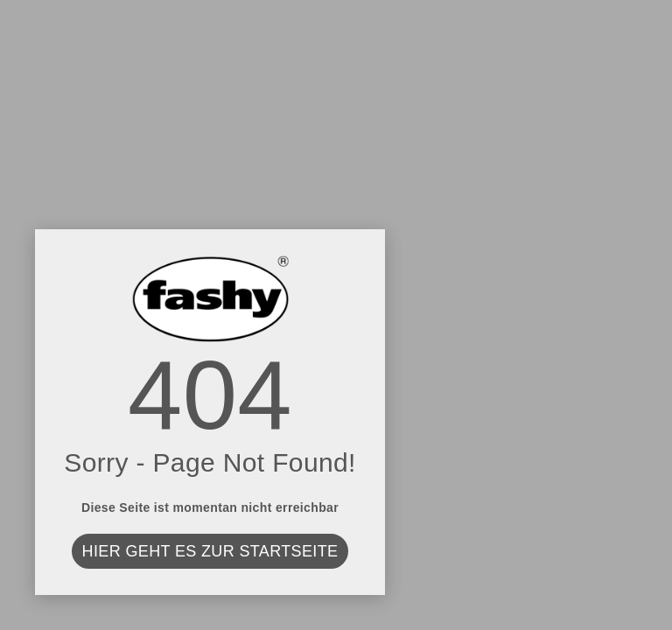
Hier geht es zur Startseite (210, 551)
